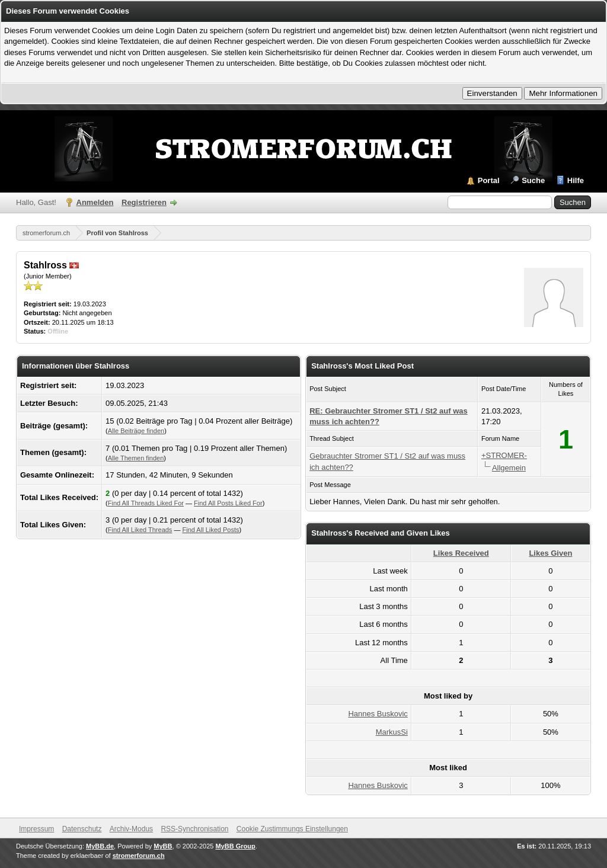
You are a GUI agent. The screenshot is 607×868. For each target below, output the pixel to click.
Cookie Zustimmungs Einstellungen (292, 829)
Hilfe (576, 180)
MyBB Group (235, 846)
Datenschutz (82, 829)
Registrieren (144, 202)
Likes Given (550, 553)
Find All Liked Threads (140, 530)
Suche (533, 180)
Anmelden (95, 202)
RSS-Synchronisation (194, 829)
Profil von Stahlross (117, 233)
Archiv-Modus (131, 829)
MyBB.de (100, 846)
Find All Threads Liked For (146, 503)
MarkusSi (392, 732)
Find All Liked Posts (211, 530)
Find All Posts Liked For (228, 503)
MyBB (163, 846)
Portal (489, 180)
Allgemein (509, 468)
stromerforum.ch (46, 233)
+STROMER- (504, 455)
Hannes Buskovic (378, 714)
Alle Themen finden (136, 458)
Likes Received (461, 553)
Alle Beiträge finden (136, 431)
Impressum (36, 829)
